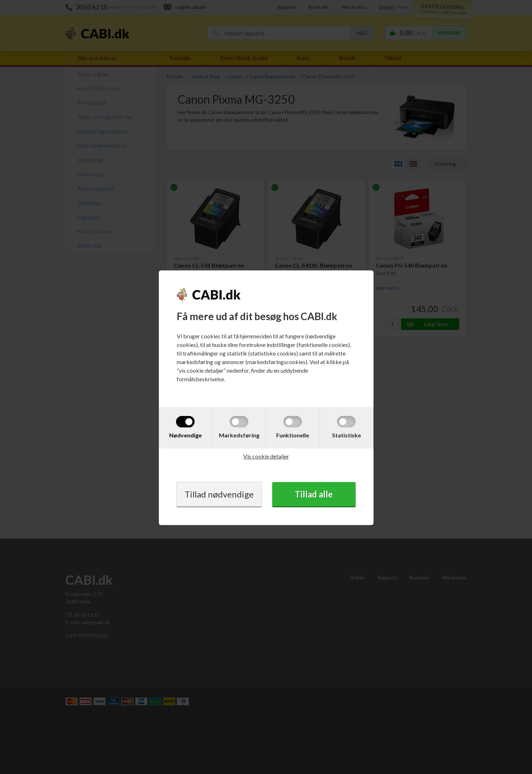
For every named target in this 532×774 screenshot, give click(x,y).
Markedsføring (239, 435)
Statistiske (346, 435)
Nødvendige (186, 435)
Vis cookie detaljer (266, 456)
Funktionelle (293, 435)
